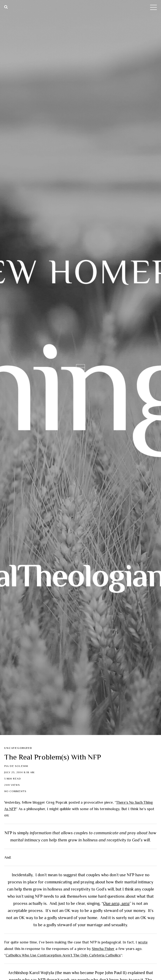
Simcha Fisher (103, 949)
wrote (143, 942)
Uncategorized (18, 748)
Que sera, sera (116, 903)
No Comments (15, 791)
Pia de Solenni (16, 766)
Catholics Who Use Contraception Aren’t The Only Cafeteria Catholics (63, 955)
